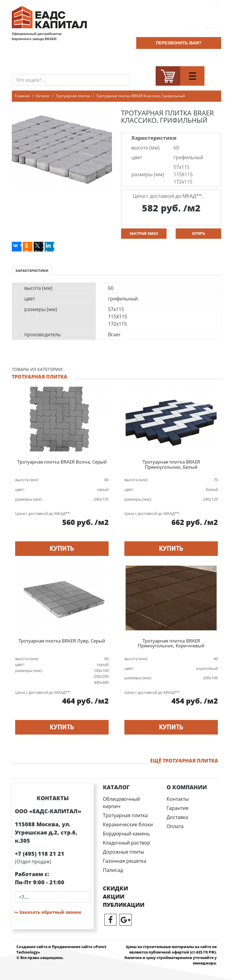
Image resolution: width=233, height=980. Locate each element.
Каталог (43, 96)
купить (199, 234)
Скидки (115, 888)
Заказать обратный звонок (48, 912)
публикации (124, 905)
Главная (22, 96)
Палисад (113, 870)
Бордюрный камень (126, 834)
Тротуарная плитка (73, 96)
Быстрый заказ (144, 234)
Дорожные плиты (123, 852)
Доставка (177, 817)
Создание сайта (32, 947)
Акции (114, 896)
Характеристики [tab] (32, 271)
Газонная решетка (125, 861)
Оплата (175, 826)
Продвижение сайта (72, 947)
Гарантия (177, 808)
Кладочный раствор (127, 843)
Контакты (178, 799)
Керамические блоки (128, 824)
